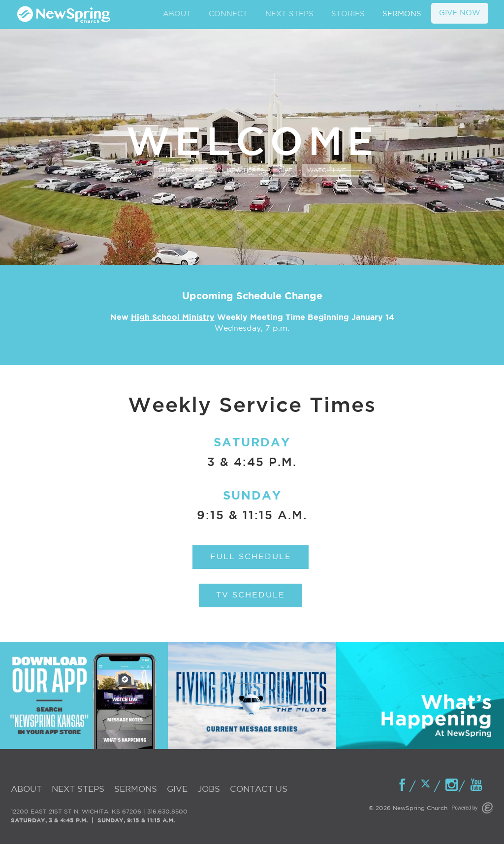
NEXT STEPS (289, 14)
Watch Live (327, 171)
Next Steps (78, 790)
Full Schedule (251, 557)
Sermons (136, 790)
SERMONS (402, 14)
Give (285, 171)
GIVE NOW (460, 13)
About (26, 790)
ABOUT (177, 14)
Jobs (209, 790)
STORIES (348, 14)
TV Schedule (251, 595)
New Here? (245, 171)
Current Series (185, 171)
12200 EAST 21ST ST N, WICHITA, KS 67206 (76, 812)
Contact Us (259, 790)
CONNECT (228, 14)
